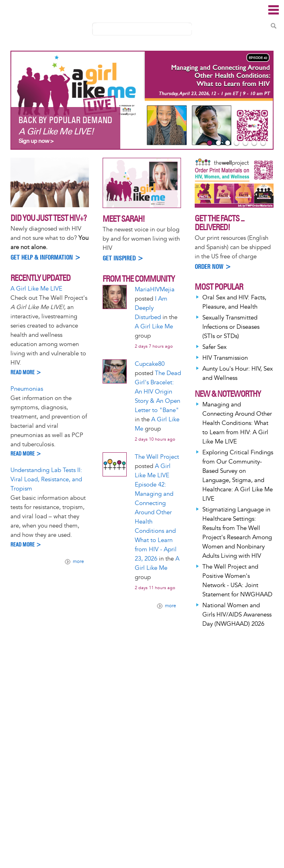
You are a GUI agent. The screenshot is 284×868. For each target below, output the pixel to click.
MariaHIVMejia (155, 290)
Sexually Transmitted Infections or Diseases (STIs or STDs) (231, 327)
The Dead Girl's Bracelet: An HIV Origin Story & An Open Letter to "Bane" (158, 392)
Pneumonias (27, 389)
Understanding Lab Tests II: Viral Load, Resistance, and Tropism (46, 479)
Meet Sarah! (124, 219)
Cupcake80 (150, 364)
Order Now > (213, 267)
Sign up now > (36, 141)
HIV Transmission (225, 358)
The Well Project (157, 457)
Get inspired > (123, 258)
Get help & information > (46, 257)
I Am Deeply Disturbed (151, 308)
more (78, 562)
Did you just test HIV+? (48, 218)
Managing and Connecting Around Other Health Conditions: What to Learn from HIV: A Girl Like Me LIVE (237, 423)
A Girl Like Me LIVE (36, 289)
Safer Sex (214, 347)
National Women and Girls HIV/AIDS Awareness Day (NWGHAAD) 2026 (237, 615)
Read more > (26, 372)
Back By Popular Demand (65, 120)
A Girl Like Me (154, 327)
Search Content (274, 26)
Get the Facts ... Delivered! (219, 223)
